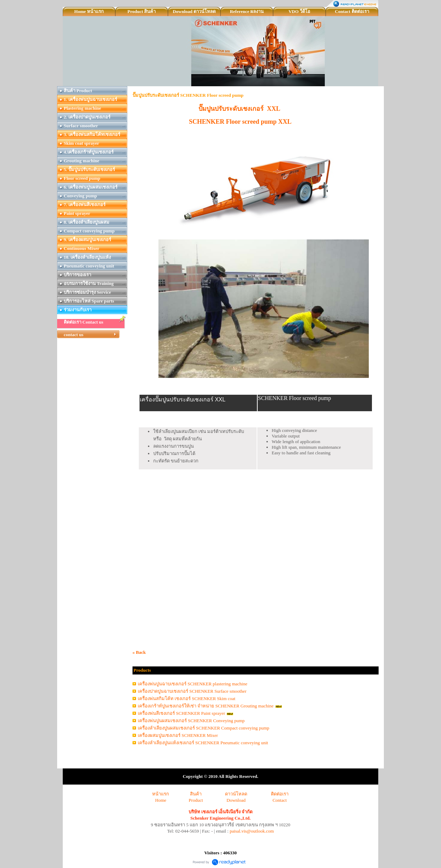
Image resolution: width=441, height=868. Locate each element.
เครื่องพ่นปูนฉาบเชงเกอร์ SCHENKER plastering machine (193, 684)
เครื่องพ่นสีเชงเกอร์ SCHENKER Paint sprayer (181, 713)
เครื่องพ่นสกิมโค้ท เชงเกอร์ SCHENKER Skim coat (187, 699)
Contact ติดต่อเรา (352, 11)
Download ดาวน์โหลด (194, 11)
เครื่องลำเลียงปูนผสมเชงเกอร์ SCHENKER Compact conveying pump (203, 728)
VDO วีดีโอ (299, 11)
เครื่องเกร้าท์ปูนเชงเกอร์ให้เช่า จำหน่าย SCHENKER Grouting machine (206, 706)
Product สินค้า (142, 11)
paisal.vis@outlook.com (252, 831)
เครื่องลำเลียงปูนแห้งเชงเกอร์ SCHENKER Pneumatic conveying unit (203, 743)
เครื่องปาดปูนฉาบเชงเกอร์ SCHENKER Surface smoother (192, 691)
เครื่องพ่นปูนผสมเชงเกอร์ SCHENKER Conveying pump (191, 721)
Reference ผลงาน (247, 11)
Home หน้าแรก (89, 11)
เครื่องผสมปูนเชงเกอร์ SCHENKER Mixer (178, 735)
